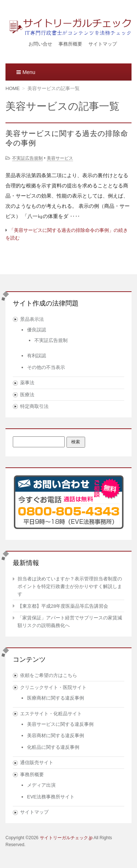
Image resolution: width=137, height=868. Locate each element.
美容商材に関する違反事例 (56, 735)
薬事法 (27, 383)
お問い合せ (40, 44)
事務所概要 (70, 44)
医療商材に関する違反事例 (56, 698)
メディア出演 (41, 785)
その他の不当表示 (46, 367)
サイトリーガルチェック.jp (66, 838)
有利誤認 (37, 356)
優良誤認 (37, 330)
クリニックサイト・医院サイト (53, 687)
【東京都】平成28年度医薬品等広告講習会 (63, 606)
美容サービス (60, 158)
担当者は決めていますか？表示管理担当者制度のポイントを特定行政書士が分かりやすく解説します (70, 586)
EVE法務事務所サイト (51, 797)
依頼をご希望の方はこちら (49, 675)
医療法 (27, 395)
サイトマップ (103, 44)
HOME (13, 88)
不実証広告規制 (27, 158)
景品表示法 (32, 319)
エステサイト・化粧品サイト (51, 714)
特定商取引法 (34, 406)
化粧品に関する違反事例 (53, 747)
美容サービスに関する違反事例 (60, 724)
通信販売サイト (37, 762)
